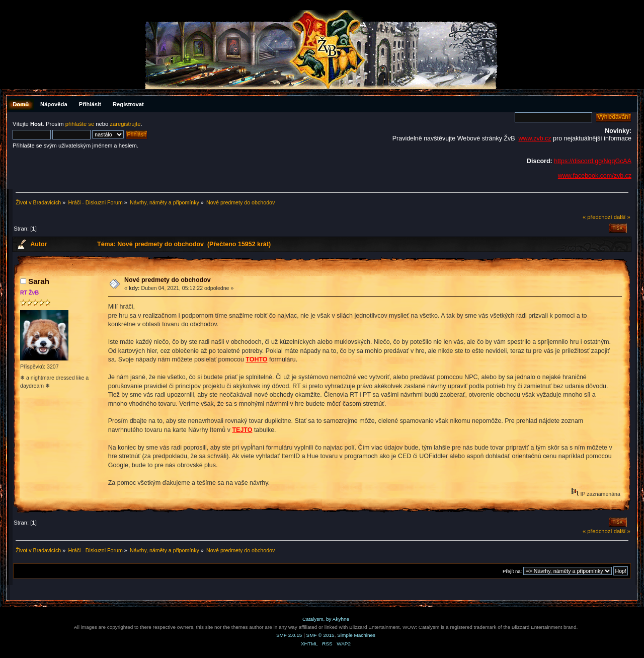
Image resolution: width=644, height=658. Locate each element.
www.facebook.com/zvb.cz (595, 176)
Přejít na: (512, 571)
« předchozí (597, 217)
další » (622, 217)
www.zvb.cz (535, 138)
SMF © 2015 (320, 635)
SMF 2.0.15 (289, 635)
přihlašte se (80, 124)
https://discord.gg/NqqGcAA (593, 161)
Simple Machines (356, 635)
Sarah (39, 281)
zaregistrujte (125, 124)
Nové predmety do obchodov (168, 280)
